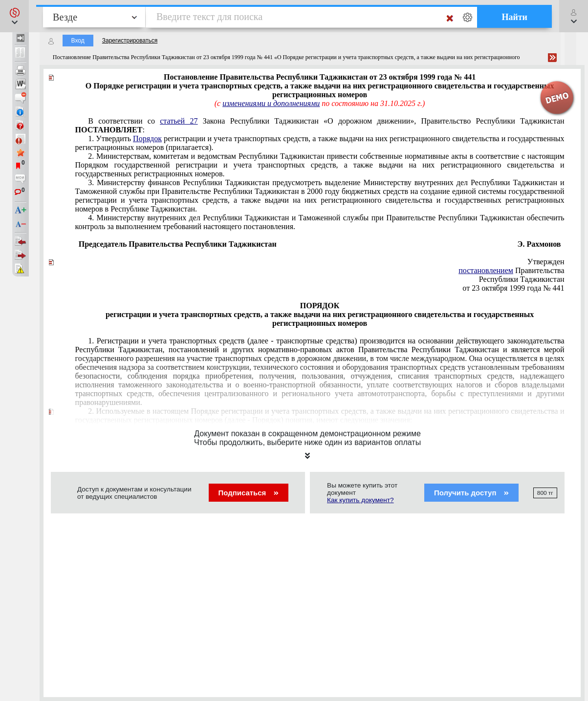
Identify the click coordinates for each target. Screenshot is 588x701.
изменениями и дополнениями (271, 103)
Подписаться (249, 493)
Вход (78, 41)
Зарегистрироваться (130, 41)
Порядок (147, 138)
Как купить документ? (360, 500)
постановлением (486, 270)
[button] (14, 16)
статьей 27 (179, 121)
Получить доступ (471, 493)
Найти (514, 17)
